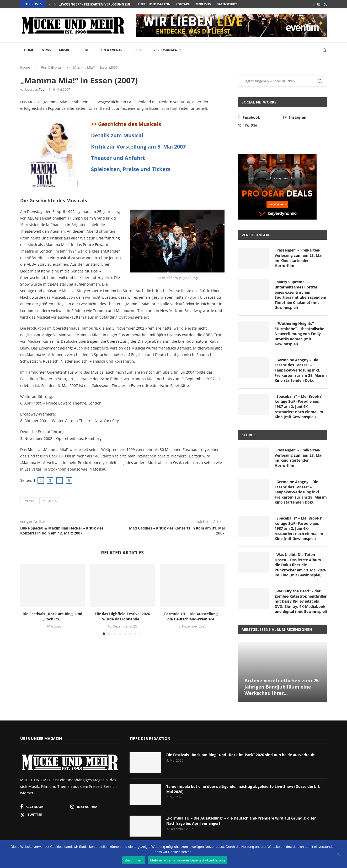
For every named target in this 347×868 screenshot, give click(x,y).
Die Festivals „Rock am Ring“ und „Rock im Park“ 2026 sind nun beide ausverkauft (241, 755)
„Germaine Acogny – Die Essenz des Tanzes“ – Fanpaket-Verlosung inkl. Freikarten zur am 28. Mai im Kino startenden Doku (301, 370)
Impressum (203, 4)
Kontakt (183, 4)
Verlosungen (166, 50)
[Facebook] (313, 4)
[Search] (324, 50)
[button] (50, 4)
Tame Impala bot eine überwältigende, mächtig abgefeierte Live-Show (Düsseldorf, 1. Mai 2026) (243, 789)
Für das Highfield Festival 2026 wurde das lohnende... (122, 616)
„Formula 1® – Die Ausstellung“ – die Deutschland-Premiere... (192, 616)
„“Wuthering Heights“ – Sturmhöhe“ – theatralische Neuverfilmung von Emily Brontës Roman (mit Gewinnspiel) (299, 334)
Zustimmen (134, 860)
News (46, 50)
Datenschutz (227, 4)
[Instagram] (319, 4)
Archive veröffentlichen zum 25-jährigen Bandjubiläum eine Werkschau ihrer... (282, 687)
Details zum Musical (117, 135)
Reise (138, 50)
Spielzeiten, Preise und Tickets (131, 169)
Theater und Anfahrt (118, 158)
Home (29, 50)
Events (29, 501)
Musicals (50, 501)
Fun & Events (111, 50)
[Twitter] (325, 4)
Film (84, 50)
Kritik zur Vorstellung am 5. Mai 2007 (138, 147)
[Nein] (338, 855)
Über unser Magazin (154, 4)
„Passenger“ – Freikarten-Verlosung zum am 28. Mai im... (108, 4)
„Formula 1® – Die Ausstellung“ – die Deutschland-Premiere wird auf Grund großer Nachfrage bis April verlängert (241, 821)
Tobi (42, 89)
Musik (64, 50)
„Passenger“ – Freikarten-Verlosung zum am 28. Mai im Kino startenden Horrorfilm (298, 258)
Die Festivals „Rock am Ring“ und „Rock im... (52, 616)
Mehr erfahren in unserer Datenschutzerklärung (188, 860)
